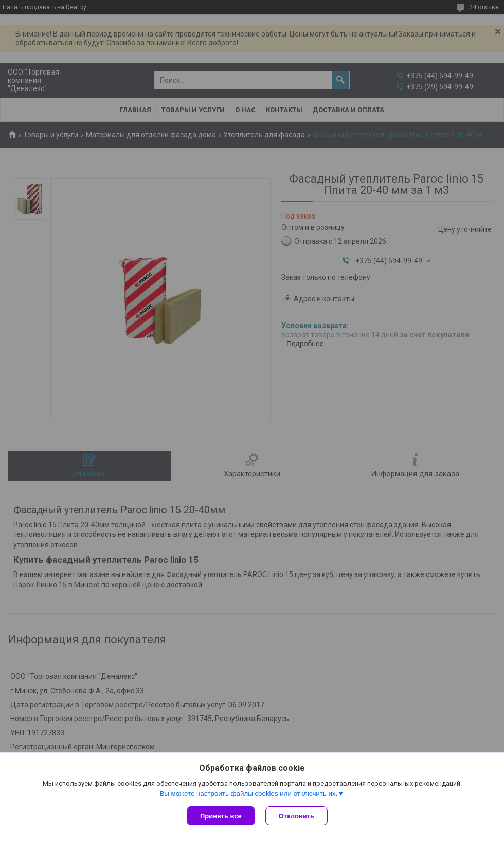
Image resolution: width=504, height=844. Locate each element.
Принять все (221, 816)
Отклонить (296, 816)
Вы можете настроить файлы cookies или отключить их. (248, 793)
